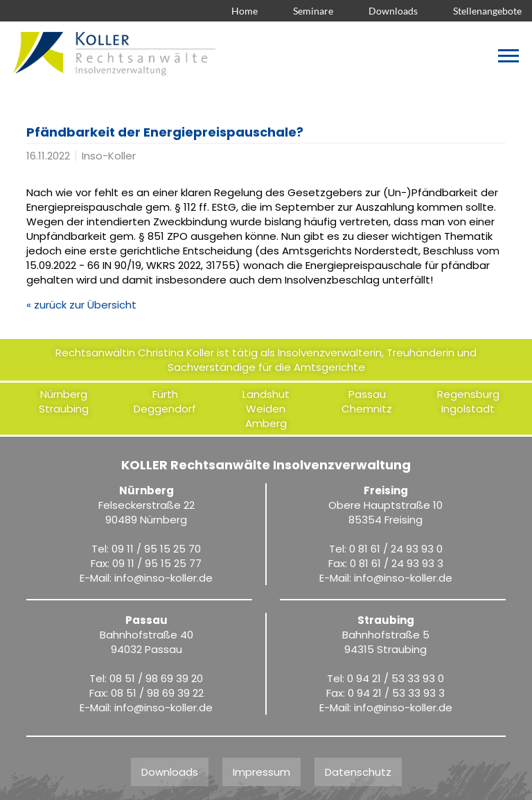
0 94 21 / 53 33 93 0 (396, 678)
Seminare (313, 11)
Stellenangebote (487, 11)
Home (245, 11)
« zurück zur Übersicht (81, 305)
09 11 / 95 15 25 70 (156, 549)
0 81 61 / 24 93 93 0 (396, 549)
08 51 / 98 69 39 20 (156, 678)
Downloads (393, 11)
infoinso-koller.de (163, 578)
